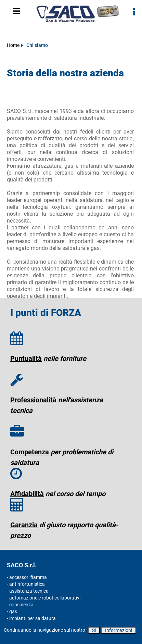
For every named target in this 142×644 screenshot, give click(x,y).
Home (13, 45)
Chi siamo (37, 45)
